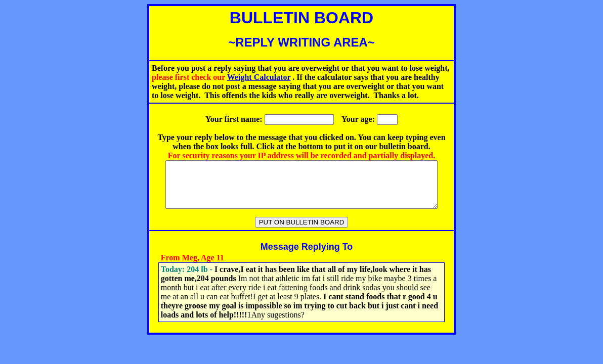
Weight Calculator (259, 77)
